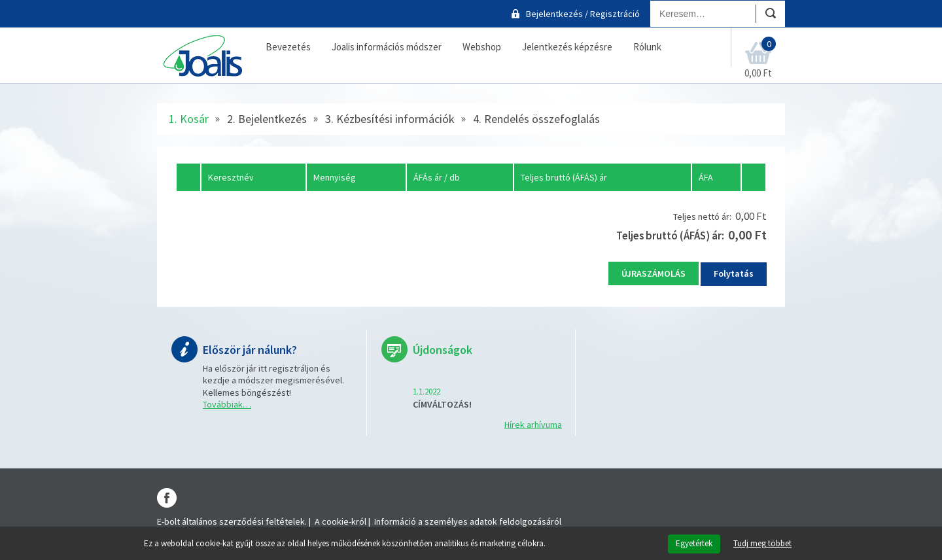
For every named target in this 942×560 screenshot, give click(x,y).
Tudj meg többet (762, 544)
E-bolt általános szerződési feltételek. (232, 521)
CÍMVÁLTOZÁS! (442, 404)
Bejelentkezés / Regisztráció (583, 14)
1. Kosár (189, 119)
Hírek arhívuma (533, 425)
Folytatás (734, 273)
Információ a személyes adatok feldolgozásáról (468, 521)
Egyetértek (694, 543)
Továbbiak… (227, 404)
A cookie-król (340, 521)
